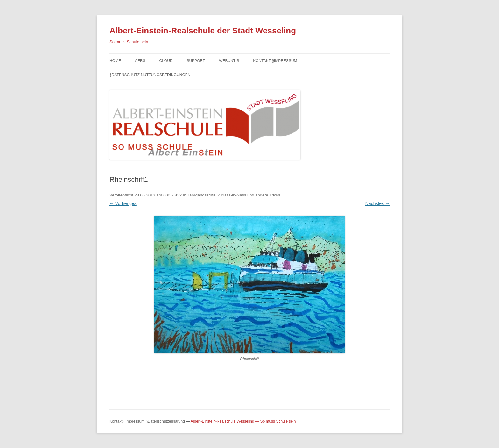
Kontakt (116, 421)
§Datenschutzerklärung (165, 421)
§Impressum (134, 421)
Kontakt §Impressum (275, 61)
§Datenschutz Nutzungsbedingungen (150, 75)
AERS (140, 61)
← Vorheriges (123, 203)
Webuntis (229, 61)
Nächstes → (377, 203)
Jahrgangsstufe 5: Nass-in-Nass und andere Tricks (234, 195)
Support (196, 61)
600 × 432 (172, 195)
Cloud (166, 61)
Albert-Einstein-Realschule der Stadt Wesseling (203, 31)
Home (115, 61)
